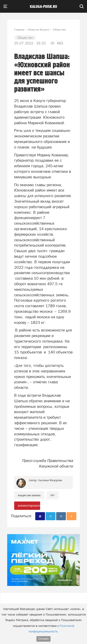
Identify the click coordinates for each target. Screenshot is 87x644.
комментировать (29, 506)
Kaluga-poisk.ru (43, 7)
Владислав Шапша (29, 495)
